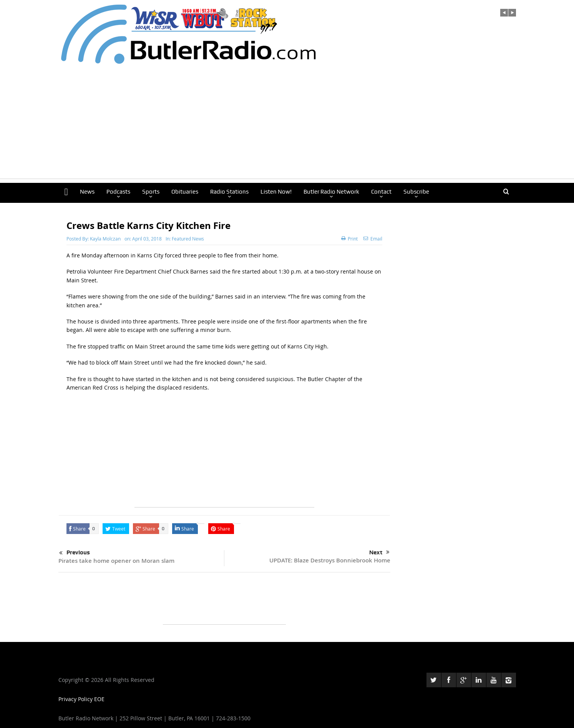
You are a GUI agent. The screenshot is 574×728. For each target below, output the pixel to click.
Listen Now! (276, 192)
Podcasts (118, 192)
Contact (381, 192)
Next (379, 552)
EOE (99, 699)
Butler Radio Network (331, 192)
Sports (151, 192)
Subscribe (416, 192)
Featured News (188, 239)
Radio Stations (229, 192)
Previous (75, 553)
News (87, 192)
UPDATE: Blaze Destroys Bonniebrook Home (330, 560)
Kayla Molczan (105, 239)
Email (373, 239)
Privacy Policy (76, 699)
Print (349, 239)
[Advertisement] (287, 125)
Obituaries (185, 192)
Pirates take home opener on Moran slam (116, 561)
